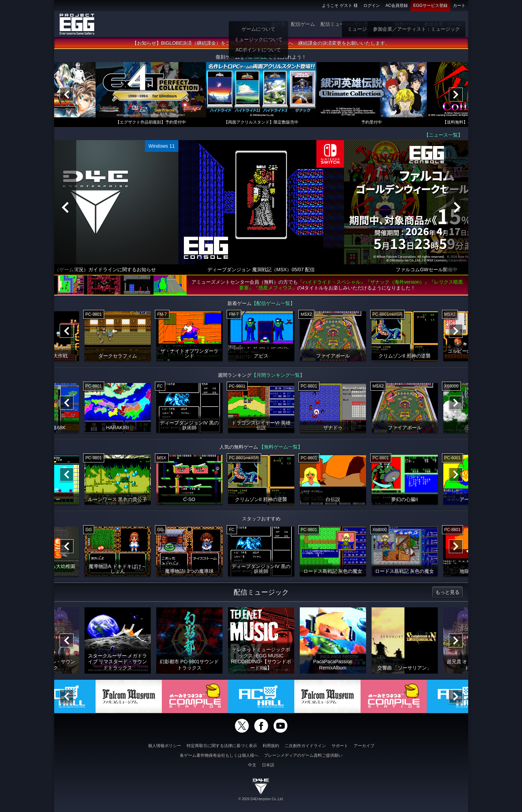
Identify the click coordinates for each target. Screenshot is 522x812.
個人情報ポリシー (165, 746)
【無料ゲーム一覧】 (281, 447)
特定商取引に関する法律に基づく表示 (222, 746)
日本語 (268, 765)
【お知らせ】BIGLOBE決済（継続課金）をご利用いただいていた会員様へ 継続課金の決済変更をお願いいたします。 (261, 43)
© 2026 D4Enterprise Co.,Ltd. (261, 799)
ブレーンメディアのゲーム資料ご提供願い (303, 755)
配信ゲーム (303, 24)
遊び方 (278, 24)
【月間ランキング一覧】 (278, 375)
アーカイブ (364, 746)
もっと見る (447, 593)
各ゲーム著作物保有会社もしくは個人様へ (219, 755)
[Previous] (67, 95)
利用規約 (271, 746)
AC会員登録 (397, 6)
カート (459, 6)
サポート (340, 746)
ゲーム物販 (377, 24)
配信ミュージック (340, 24)
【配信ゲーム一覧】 (273, 304)
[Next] (456, 95)
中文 (252, 765)
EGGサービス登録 (430, 6)
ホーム (258, 24)
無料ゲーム (406, 24)
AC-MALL (256, 57)
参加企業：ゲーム (443, 24)
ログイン (372, 6)
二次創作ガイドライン (305, 746)
